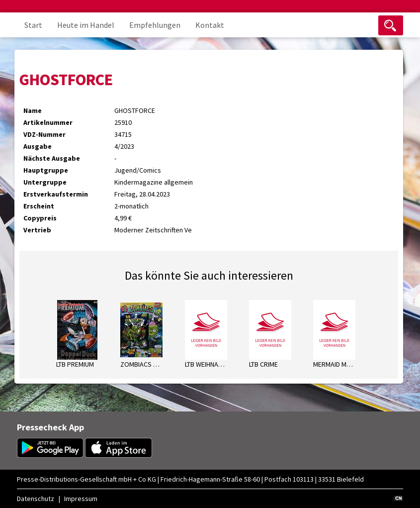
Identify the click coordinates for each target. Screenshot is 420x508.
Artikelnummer (48, 122)
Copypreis (40, 218)
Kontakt (210, 25)
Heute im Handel (86, 25)
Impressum (81, 499)
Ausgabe (38, 146)
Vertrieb (37, 230)
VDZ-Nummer (44, 134)
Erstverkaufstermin (56, 194)
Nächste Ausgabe (52, 158)
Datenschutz (36, 499)
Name (33, 110)
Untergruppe (45, 182)
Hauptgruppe (46, 170)
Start (33, 25)
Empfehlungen (155, 25)
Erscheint (39, 206)
